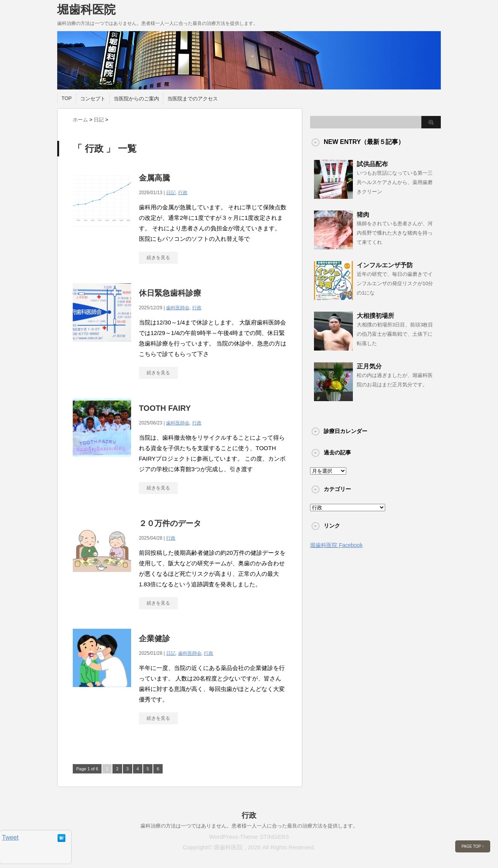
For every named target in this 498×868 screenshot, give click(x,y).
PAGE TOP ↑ (473, 846)
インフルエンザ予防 (385, 265)
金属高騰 (154, 178)
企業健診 (154, 638)
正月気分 (369, 366)
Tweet (10, 837)
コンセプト (93, 99)
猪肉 (363, 215)
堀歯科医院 (86, 10)
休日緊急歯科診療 (170, 293)
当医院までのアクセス (193, 99)
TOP (67, 98)
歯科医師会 (178, 308)
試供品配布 (372, 164)
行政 (183, 193)
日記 (171, 193)
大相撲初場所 (375, 316)
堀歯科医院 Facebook (336, 545)
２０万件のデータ (170, 523)
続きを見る (158, 258)
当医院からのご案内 (136, 99)
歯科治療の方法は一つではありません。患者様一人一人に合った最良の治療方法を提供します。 (249, 826)
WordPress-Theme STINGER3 (249, 837)
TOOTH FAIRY (165, 408)
